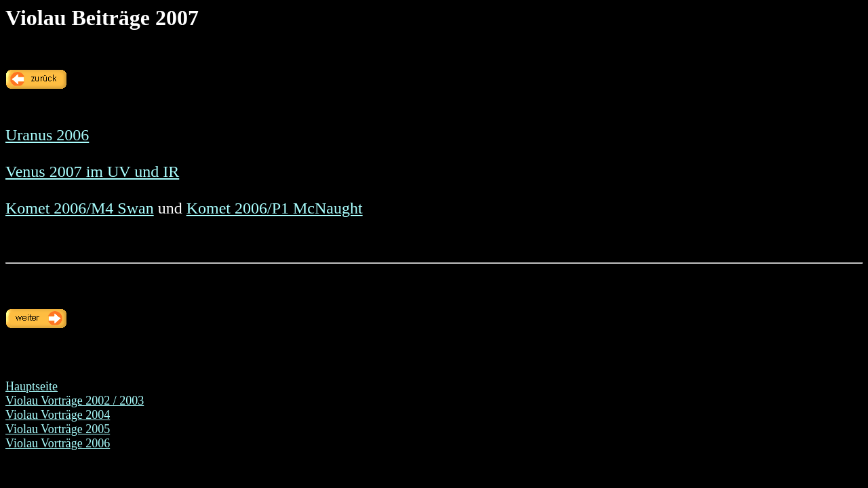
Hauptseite (32, 386)
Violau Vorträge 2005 (58, 429)
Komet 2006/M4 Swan (80, 208)
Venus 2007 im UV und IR (92, 171)
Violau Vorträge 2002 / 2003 (75, 401)
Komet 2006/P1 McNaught (275, 208)
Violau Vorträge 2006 (58, 443)
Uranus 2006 (47, 135)
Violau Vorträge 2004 (58, 415)
